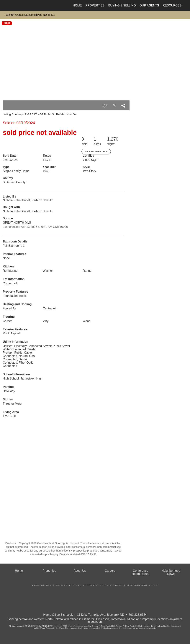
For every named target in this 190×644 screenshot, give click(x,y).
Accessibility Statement (103, 585)
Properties (95, 5)
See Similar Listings (96, 152)
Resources (172, 5)
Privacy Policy (68, 585)
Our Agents (149, 5)
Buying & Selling (122, 5)
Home (77, 5)
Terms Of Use (41, 585)
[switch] (105, 106)
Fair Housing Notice (143, 585)
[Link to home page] (7, 6)
